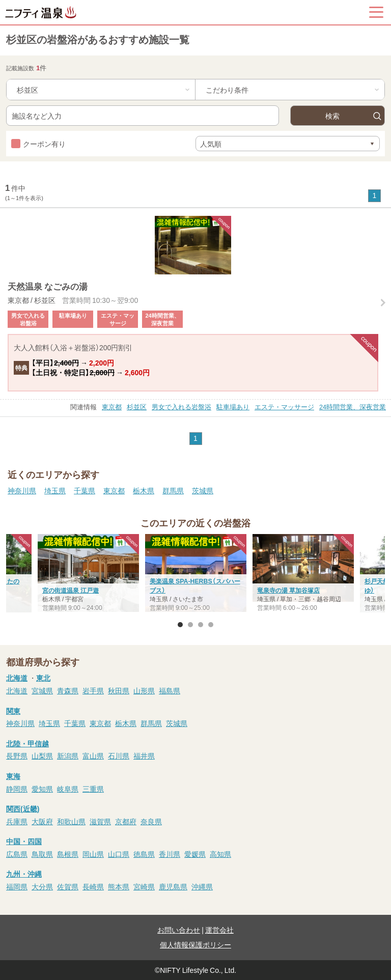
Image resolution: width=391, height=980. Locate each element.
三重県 (93, 789)
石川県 (119, 755)
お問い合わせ (179, 930)
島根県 (68, 854)
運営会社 (219, 930)
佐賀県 (68, 886)
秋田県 (119, 690)
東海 (13, 776)
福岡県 (17, 886)
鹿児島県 (173, 886)
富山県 (93, 755)
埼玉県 (55, 490)
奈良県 (151, 821)
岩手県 (93, 690)
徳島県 (144, 854)
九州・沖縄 (24, 874)
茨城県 (203, 490)
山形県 (144, 690)
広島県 (17, 854)
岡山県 (93, 854)
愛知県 (42, 789)
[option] (196, 574)
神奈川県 (22, 490)
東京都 (112, 407)
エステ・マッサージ (284, 407)
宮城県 (42, 690)
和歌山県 (71, 821)
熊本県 (119, 886)
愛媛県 (195, 854)
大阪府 (42, 821)
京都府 (126, 821)
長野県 (17, 755)
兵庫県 (17, 821)
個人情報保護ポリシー (195, 944)
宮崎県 (144, 886)
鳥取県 (42, 854)
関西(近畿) (23, 808)
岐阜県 (68, 789)
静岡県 (17, 789)
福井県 (144, 755)
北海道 (17, 678)
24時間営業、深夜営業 (353, 407)
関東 (13, 711)
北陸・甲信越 (27, 743)
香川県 (170, 854)
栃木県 (144, 490)
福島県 (170, 690)
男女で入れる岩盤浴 (181, 407)
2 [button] (190, 625)
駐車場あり (233, 407)
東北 (43, 678)
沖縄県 (202, 886)
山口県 (119, 854)
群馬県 (173, 490)
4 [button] (211, 625)
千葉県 (85, 490)
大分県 (42, 886)
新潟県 (68, 755)
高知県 (220, 854)
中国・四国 (24, 841)
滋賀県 (100, 821)
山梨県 (42, 755)
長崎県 (93, 886)
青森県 (68, 690)
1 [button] (180, 625)
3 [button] (201, 625)
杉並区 (137, 407)
